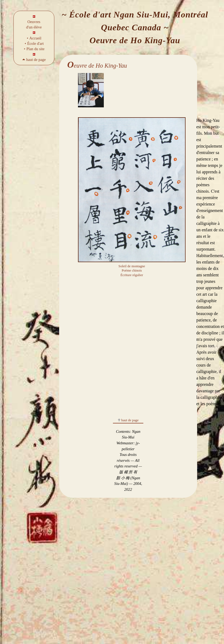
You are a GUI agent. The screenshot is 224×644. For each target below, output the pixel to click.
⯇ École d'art (34, 43)
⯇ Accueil (34, 38)
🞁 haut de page (34, 60)
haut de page (128, 420)
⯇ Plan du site (34, 49)
